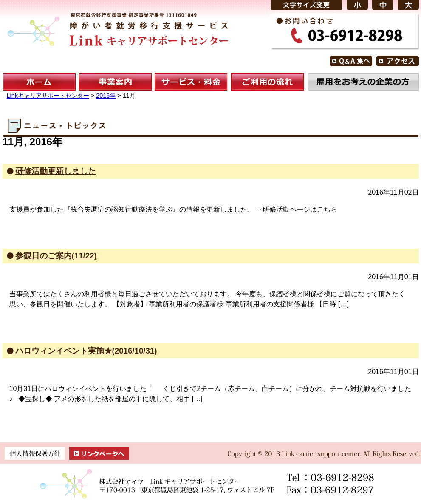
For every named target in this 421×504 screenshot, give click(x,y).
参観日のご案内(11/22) (56, 256)
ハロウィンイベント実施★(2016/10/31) (86, 351)
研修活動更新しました (56, 171)
